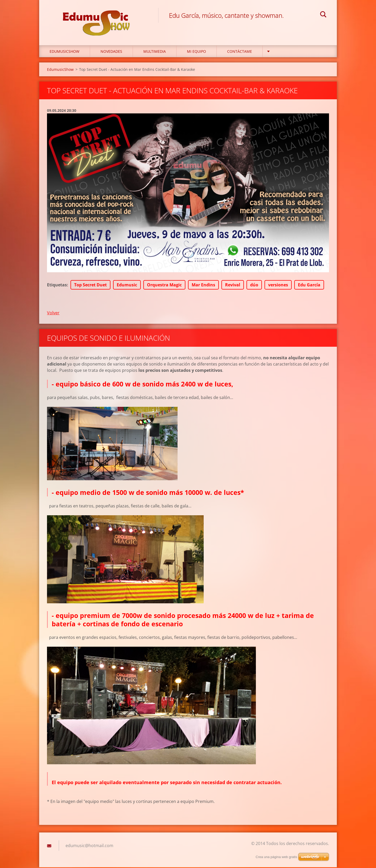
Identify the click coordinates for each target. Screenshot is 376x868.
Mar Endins (203, 285)
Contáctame (240, 52)
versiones (278, 285)
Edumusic (127, 285)
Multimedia (155, 52)
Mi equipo (196, 52)
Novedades (111, 52)
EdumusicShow (64, 52)
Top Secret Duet (90, 285)
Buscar (323, 15)
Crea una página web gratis (276, 857)
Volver (53, 313)
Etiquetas (57, 285)
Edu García (309, 285)
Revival (233, 285)
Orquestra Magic (164, 285)
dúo (254, 285)
